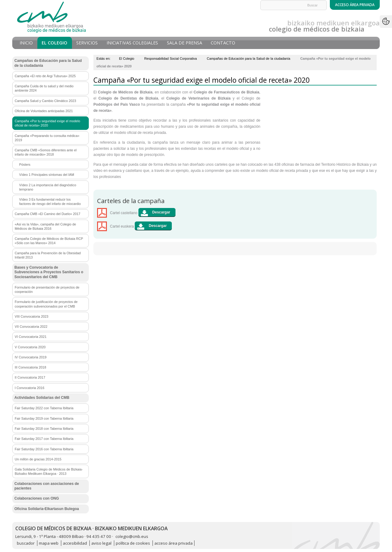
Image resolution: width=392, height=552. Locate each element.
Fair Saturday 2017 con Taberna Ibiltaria (44, 439)
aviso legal (101, 543)
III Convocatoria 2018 (30, 367)
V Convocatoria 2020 (30, 347)
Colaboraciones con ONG (37, 498)
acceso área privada (173, 543)
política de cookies (133, 543)
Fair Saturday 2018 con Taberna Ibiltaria (44, 429)
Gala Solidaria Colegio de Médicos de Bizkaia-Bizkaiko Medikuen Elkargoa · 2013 (49, 471)
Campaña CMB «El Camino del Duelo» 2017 (47, 214)
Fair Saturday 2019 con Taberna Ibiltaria (44, 418)
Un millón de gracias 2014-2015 (38, 459)
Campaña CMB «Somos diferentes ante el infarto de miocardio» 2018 (46, 152)
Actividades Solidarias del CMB (42, 398)
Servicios (87, 43)
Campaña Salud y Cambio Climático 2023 (45, 101)
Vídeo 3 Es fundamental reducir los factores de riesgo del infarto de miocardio (50, 202)
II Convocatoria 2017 (30, 377)
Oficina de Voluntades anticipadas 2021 (44, 111)
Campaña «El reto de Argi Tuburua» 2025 (45, 76)
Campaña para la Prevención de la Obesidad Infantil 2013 (48, 255)
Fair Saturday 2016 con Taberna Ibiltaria (44, 449)
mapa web (49, 543)
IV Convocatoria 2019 (31, 357)
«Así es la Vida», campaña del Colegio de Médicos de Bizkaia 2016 (45, 226)
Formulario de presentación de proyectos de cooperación (47, 289)
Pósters (25, 164)
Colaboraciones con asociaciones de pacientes (47, 486)
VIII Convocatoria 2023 (32, 316)
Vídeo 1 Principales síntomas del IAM (47, 175)
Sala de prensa (185, 43)
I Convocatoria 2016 (30, 388)
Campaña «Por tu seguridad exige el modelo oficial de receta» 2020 (47, 123)
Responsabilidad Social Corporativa (171, 59)
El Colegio (55, 43)
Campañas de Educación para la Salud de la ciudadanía (249, 59)
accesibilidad (75, 543)
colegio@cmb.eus (132, 536)
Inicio (26, 43)
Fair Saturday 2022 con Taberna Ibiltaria (44, 408)
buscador (26, 543)
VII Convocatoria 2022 (31, 327)
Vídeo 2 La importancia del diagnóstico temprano (48, 187)
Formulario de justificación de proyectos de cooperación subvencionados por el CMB (46, 304)
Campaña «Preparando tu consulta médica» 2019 (47, 138)
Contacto (223, 43)
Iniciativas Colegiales (132, 43)
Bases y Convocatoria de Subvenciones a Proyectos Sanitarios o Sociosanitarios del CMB (49, 272)
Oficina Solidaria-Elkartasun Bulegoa (47, 509)
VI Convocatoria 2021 (31, 337)
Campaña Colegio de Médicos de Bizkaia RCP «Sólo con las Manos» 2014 (49, 241)
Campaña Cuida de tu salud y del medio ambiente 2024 (44, 88)
